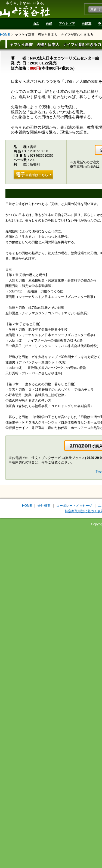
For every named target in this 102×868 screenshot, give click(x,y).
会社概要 (44, 506)
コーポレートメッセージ (74, 506)
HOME (5, 35)
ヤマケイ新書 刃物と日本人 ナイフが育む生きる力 (54, 35)
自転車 (86, 24)
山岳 (36, 24)
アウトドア (67, 24)
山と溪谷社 (25, 9)
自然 (49, 24)
